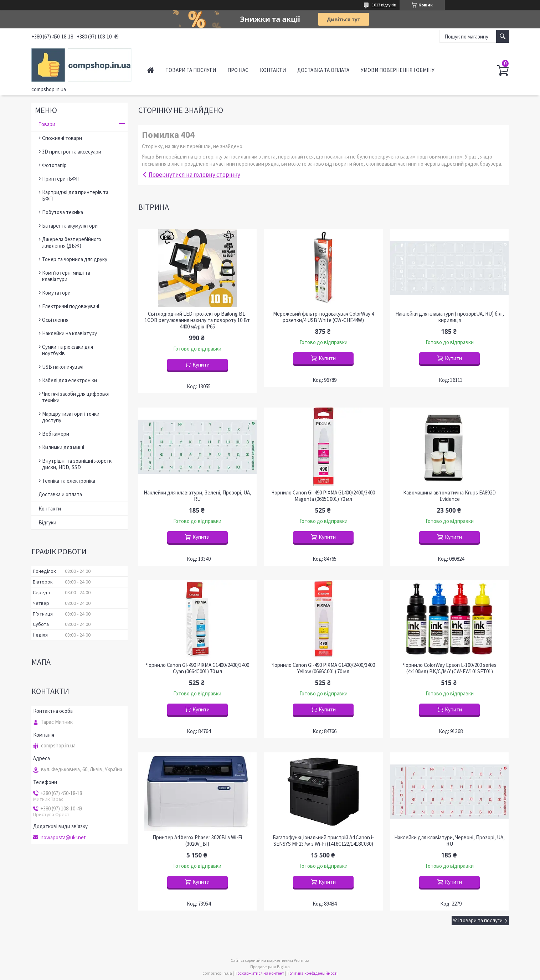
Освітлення (55, 320)
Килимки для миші (63, 447)
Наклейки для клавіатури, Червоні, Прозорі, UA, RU (449, 841)
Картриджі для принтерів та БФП (75, 195)
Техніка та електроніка (69, 481)
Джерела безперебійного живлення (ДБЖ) (72, 242)
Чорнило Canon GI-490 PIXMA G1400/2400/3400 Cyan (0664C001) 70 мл (197, 668)
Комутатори (56, 293)
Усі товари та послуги (478, 920)
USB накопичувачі (63, 367)
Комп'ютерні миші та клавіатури (66, 276)
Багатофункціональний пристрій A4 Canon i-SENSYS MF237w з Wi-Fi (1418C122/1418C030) (323, 841)
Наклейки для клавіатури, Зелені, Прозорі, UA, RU (197, 496)
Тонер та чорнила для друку (75, 259)
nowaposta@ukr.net (63, 838)
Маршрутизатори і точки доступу (71, 417)
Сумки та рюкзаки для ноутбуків (68, 350)
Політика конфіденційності (312, 973)
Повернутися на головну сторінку (194, 175)
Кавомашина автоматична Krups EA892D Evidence (449, 496)
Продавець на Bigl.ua (270, 967)
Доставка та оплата (323, 70)
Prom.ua (302, 960)
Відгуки (47, 522)
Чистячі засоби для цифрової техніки (76, 397)
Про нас (238, 70)
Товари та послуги (191, 70)
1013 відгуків (384, 5)
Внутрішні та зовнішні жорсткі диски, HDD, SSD (77, 464)
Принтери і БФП (61, 179)
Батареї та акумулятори (70, 226)
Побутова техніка (63, 212)
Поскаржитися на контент (259, 973)
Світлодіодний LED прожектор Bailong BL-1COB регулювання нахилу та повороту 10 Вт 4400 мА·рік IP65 (197, 320)
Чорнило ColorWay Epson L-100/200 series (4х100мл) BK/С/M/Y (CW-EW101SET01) (450, 668)
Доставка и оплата (60, 494)
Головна (151, 70)
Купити (201, 365)
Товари (47, 124)
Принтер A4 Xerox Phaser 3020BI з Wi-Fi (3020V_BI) (197, 841)
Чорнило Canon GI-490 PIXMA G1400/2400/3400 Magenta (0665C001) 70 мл (323, 496)
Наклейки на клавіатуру (70, 333)
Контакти (273, 70)
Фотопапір (54, 165)
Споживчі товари (62, 138)
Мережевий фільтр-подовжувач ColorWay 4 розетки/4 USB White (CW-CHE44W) (323, 317)
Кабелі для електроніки (70, 380)
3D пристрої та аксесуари (72, 152)
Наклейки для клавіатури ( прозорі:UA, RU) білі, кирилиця (450, 317)
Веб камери (56, 434)
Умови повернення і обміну (398, 70)
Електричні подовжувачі (71, 306)
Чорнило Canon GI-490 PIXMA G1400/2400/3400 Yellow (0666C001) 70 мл (323, 668)
